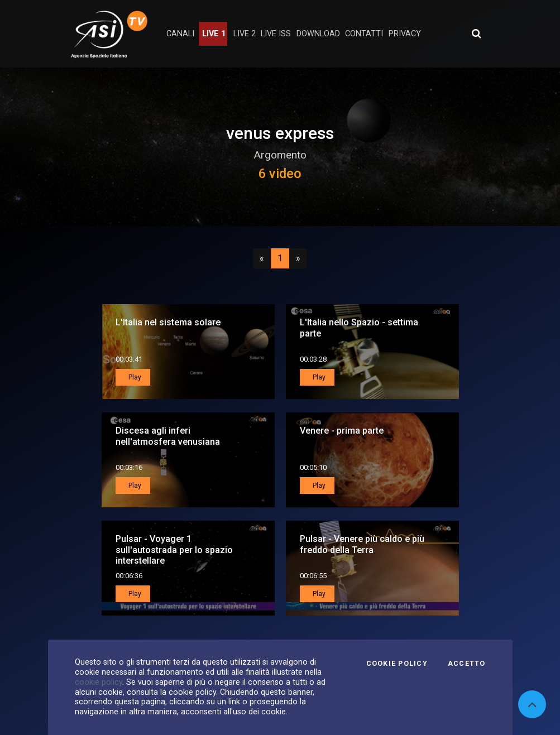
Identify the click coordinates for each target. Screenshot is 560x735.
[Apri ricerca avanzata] (476, 33)
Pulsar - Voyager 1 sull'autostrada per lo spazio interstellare (174, 549)
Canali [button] (180, 34)
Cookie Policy (397, 664)
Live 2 (245, 34)
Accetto (467, 664)
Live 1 (214, 34)
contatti (364, 34)
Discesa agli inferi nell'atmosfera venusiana (168, 436)
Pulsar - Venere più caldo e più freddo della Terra (362, 544)
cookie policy (99, 682)
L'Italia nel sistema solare (168, 322)
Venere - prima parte (342, 431)
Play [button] (134, 377)
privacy (405, 34)
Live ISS (276, 34)
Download (318, 34)
